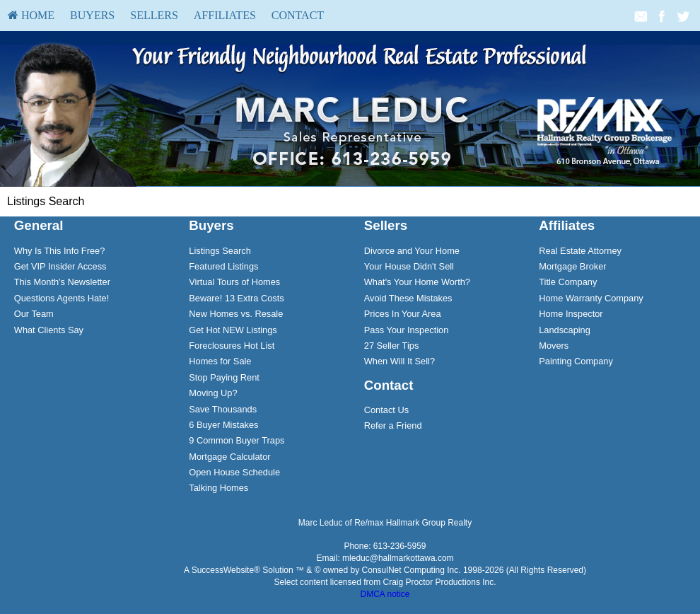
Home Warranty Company (591, 298)
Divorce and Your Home (412, 251)
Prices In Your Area (403, 314)
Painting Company (576, 361)
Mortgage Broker (572, 266)
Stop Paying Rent (224, 377)
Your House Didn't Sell (409, 266)
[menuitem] (31, 16)
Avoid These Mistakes (408, 298)
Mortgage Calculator (229, 457)
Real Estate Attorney (580, 251)
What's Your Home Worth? (417, 282)
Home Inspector (571, 314)
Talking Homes (218, 488)
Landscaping (565, 330)
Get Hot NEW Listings (233, 330)
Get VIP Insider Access (60, 266)
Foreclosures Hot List (232, 346)
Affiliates (225, 15)
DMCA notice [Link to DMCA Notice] (385, 594)
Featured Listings (223, 266)
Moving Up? (213, 393)
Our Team (34, 314)
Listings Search (220, 251)
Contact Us (386, 410)
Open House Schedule (234, 472)
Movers (554, 346)
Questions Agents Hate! (62, 298)
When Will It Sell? (399, 361)
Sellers (154, 15)
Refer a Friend (393, 425)
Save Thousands (223, 409)
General (39, 225)
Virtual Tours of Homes (234, 282)
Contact (298, 15)
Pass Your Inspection (407, 330)
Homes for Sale (220, 361)
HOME (31, 15)
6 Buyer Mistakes (223, 425)
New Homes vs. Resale (236, 314)
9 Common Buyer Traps (237, 440)
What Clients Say (49, 330)
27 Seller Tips (392, 346)
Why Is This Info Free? (60, 251)
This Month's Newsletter (62, 282)
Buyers (92, 15)
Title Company (568, 282)
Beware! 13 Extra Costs (236, 298)
